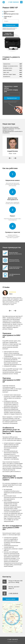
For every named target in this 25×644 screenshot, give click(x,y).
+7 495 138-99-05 (13, 2)
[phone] (11, 21)
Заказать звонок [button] (10, 599)
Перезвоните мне (10, 25)
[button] (10, 158)
